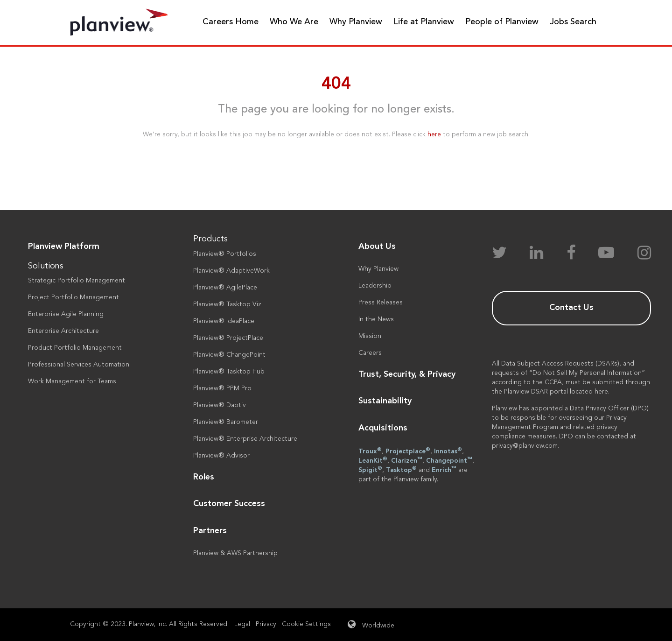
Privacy (266, 624)
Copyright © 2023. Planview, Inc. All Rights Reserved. (149, 624)
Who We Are (294, 22)
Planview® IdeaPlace (224, 321)
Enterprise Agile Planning (66, 314)
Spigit (370, 470)
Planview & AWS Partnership (235, 553)
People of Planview (502, 22)
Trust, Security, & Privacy (407, 374)
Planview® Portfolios (225, 254)
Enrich (444, 470)
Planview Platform (64, 247)
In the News (376, 319)
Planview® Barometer (226, 422)
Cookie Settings (306, 624)
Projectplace (408, 451)
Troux (370, 451)
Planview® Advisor (221, 456)
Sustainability (385, 401)
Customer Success (229, 504)
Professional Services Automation (79, 365)
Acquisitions (383, 428)
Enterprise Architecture (63, 331)
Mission (370, 336)
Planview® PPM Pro (222, 388)
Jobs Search (573, 22)
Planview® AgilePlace (225, 288)
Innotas (448, 451)
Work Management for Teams (72, 381)
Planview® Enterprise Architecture (245, 439)
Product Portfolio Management (75, 348)
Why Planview (356, 22)
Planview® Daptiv (220, 405)
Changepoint (449, 460)
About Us (377, 247)
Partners (210, 531)
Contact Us (571, 308)
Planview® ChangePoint (229, 355)
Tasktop (401, 470)
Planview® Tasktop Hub (229, 372)
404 (336, 85)
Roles (204, 477)
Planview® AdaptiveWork (231, 271)
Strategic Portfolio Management (77, 281)
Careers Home (231, 22)
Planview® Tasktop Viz (227, 304)
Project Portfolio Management (73, 297)
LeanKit (373, 460)
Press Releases (381, 303)
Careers (370, 353)
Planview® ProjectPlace (228, 338)
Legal (242, 624)
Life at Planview (424, 22)
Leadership (375, 286)
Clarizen (407, 460)
